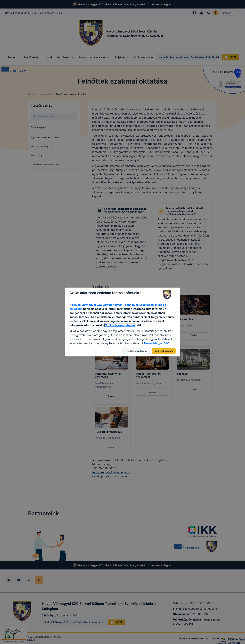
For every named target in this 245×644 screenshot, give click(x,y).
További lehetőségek (137, 351)
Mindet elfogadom (164, 351)
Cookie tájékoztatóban (120, 325)
